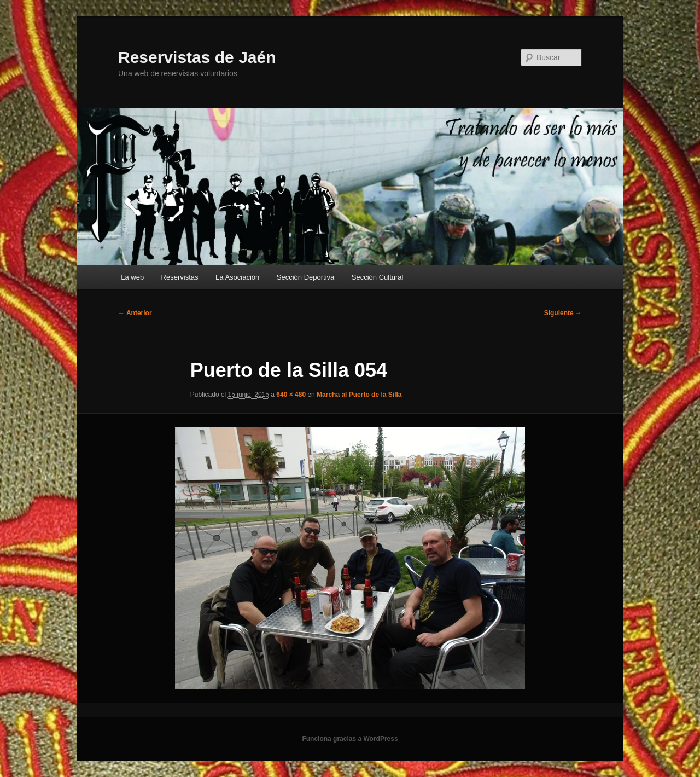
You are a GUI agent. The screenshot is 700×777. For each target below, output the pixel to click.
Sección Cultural (378, 277)
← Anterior (135, 313)
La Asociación (237, 277)
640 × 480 (291, 395)
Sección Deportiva (306, 277)
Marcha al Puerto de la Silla (359, 395)
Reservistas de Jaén (197, 57)
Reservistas (180, 277)
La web (132, 277)
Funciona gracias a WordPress (350, 739)
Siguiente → (563, 313)
